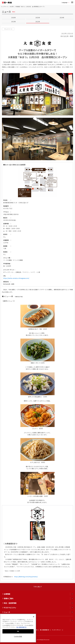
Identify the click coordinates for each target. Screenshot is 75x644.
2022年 (12, 6)
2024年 (62, 18)
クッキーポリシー (57, 630)
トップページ (4, 6)
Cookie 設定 (18, 636)
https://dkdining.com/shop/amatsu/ (26, 577)
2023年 (13, 22)
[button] (72, 2)
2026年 (13, 18)
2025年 (38, 18)
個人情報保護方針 (45, 630)
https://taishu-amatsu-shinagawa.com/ (16, 278)
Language (65, 2)
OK (18, 631)
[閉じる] (34, 617)
